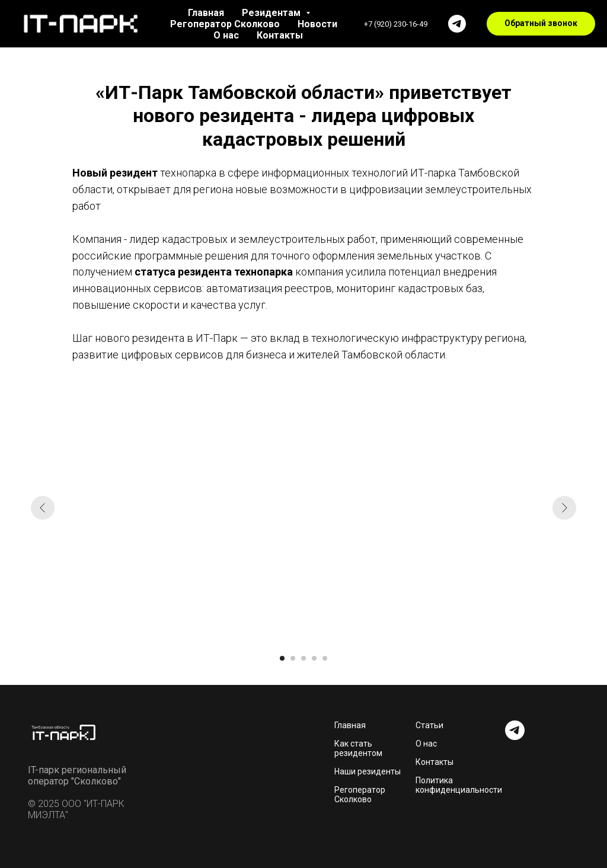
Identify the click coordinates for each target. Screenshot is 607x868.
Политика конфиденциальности (459, 785)
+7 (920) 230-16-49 (396, 24)
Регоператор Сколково (225, 24)
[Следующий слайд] (564, 508)
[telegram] (515, 737)
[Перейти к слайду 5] (325, 658)
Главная (206, 13)
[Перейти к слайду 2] (293, 658)
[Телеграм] (457, 24)
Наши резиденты (368, 771)
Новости (317, 24)
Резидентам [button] (272, 13)
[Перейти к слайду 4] (314, 658)
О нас (226, 35)
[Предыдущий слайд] (43, 508)
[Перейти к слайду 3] (303, 658)
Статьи (429, 725)
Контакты (280, 35)
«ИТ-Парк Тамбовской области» (240, 92)
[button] (541, 24)
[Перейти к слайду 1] (282, 658)
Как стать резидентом (358, 748)
